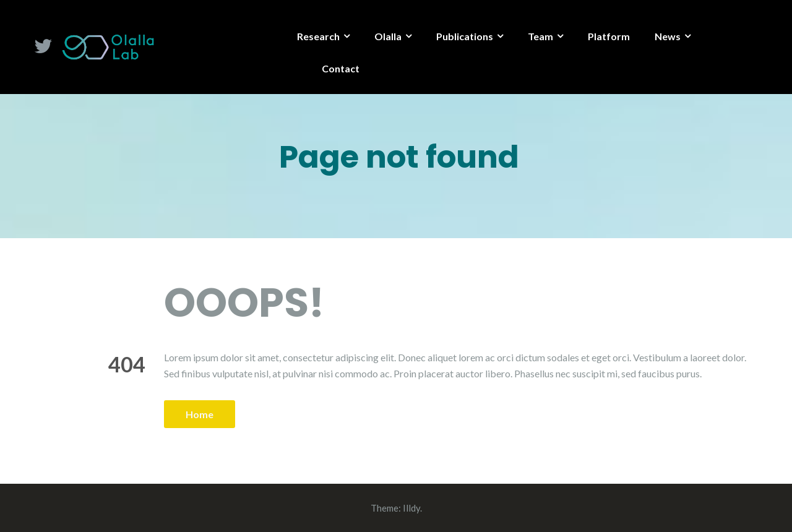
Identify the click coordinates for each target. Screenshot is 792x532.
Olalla (388, 36)
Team (540, 36)
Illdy (411, 508)
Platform (609, 36)
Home (200, 414)
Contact (341, 68)
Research (318, 36)
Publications (465, 36)
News (668, 36)
